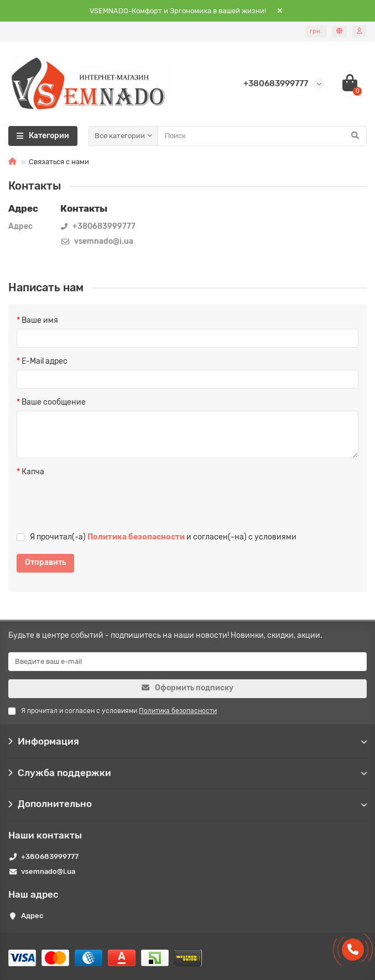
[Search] (262, 136)
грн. (316, 31)
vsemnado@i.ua (48, 871)
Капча (33, 472)
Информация (187, 741)
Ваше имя (40, 320)
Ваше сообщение (54, 402)
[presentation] (88, 501)
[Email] (187, 662)
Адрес (32, 916)
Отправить (45, 562)
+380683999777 (50, 856)
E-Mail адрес (45, 361)
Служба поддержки (187, 773)
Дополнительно (187, 804)
